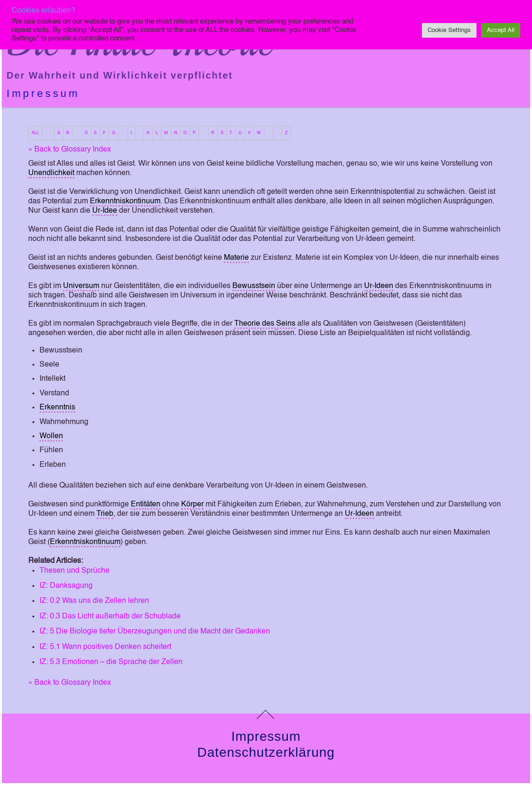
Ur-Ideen (379, 286)
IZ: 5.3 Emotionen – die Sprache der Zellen (111, 662)
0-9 (48, 133)
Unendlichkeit (51, 173)
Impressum (43, 93)
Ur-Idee (105, 211)
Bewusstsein (254, 286)
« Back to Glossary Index (70, 150)
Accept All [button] (501, 30)
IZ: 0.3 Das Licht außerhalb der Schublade (110, 617)
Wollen (51, 436)
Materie (236, 258)
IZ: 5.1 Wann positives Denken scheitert (105, 647)
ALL (35, 133)
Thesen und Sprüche (75, 571)
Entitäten (146, 505)
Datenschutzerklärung (266, 752)
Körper (192, 505)
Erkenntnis (57, 408)
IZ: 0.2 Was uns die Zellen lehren (94, 601)
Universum (81, 286)
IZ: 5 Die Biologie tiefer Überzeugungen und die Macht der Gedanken (155, 632)
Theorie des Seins (265, 324)
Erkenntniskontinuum (125, 201)
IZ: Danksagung (66, 586)
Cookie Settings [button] (449, 30)
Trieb (105, 514)
